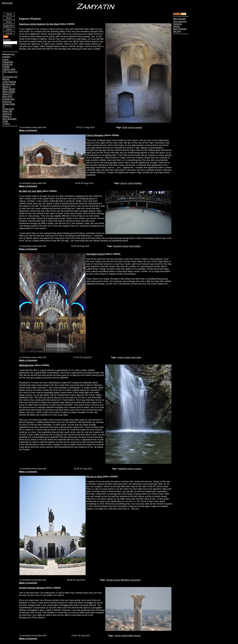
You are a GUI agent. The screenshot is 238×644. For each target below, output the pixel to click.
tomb (125, 127)
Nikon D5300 (9, 92)
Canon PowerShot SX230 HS (8, 62)
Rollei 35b (7, 111)
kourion (137, 635)
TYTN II (6, 124)
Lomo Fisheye (9, 82)
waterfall (122, 469)
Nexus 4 (6, 87)
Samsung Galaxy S (7, 115)
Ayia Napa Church (96, 254)
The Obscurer (180, 21)
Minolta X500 (9, 84)
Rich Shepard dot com (180, 30)
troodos (138, 469)
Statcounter (7, 3)
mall (131, 246)
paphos (139, 127)
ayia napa (136, 357)
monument (135, 580)
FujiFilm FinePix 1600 (9, 68)
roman (125, 635)
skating (137, 246)
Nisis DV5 (7, 96)
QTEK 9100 (8, 109)
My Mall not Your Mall (30, 191)
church (124, 183)
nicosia (110, 580)
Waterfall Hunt (26, 365)
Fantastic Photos (178, 25)
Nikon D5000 (9, 89)
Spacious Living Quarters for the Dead (39, 24)
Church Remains (95, 135)
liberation (125, 580)
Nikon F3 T (8, 94)
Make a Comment (28, 130)
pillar (131, 635)
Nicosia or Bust (94, 477)
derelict (138, 183)
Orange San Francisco (8, 100)
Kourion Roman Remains (32, 588)
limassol (117, 246)
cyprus (131, 127)
